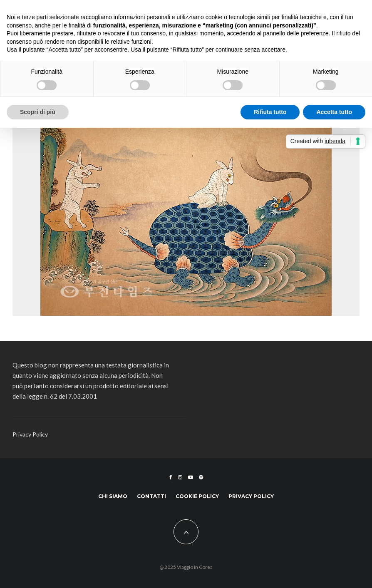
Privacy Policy (30, 434)
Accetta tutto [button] (334, 112)
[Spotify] (201, 477)
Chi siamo (113, 496)
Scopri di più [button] (38, 112)
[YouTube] (191, 477)
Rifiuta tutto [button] (270, 112)
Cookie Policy (197, 496)
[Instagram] (180, 477)
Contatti (151, 496)
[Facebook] (171, 477)
